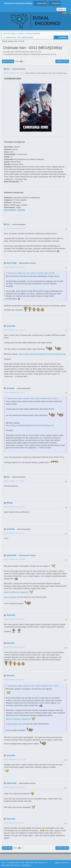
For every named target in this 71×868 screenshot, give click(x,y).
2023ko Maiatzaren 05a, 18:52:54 (15, 787)
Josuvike (11, 326)
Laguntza (57, 863)
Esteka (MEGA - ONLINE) (15, 210)
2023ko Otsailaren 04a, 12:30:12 (14, 330)
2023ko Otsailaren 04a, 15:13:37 (14, 533)
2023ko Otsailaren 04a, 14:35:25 (14, 507)
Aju (8, 69)
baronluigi (11, 263)
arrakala (10, 388)
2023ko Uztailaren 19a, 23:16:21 (14, 823)
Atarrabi (10, 643)
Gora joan (7, 848)
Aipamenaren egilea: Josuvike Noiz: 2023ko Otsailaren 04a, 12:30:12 (33, 398)
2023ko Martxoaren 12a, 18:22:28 (15, 759)
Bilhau (9, 503)
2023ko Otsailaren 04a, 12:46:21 (14, 392)
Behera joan (8, 61)
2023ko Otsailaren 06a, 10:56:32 (14, 680)
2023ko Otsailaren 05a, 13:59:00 (14, 559)
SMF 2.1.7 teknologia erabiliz (11, 863)
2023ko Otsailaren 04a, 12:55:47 (14, 481)
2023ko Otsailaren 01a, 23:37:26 (14, 267)
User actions (62, 61)
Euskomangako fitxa (12, 597)
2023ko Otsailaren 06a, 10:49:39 (14, 647)
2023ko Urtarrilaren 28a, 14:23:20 (15, 228)
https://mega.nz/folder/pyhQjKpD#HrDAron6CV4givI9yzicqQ (42, 354)
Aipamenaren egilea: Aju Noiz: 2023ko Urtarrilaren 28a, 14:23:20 (31, 273)
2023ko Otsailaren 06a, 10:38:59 (14, 619)
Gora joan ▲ (66, 863)
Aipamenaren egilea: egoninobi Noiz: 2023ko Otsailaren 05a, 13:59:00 (33, 686)
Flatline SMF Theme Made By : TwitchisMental (16, 865)
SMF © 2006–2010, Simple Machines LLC (35, 863)
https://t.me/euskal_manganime (16, 592)
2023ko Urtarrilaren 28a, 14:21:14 (15, 73)
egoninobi (11, 555)
